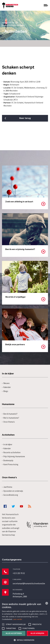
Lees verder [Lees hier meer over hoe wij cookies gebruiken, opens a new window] (18, 619)
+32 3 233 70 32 (19, 573)
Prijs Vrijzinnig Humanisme (13, 457)
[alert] (25, 622)
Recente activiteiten (11, 453)
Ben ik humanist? (10, 414)
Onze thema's (8, 422)
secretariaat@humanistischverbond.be (29, 584)
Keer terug (25, 118)
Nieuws (6, 383)
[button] (25, 640)
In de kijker (7, 445)
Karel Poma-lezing (10, 465)
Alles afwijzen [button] (37, 633)
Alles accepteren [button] (14, 633)
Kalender (6, 387)
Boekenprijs (8, 461)
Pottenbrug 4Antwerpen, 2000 (20, 595)
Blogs (5, 391)
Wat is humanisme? (11, 418)
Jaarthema (7, 487)
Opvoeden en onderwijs (13, 491)
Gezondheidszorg (10, 495)
